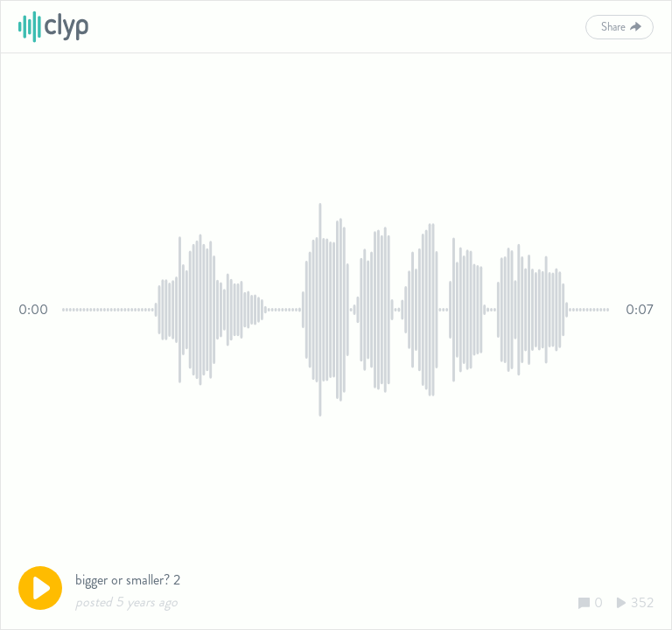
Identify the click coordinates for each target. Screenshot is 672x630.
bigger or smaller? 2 (128, 580)
